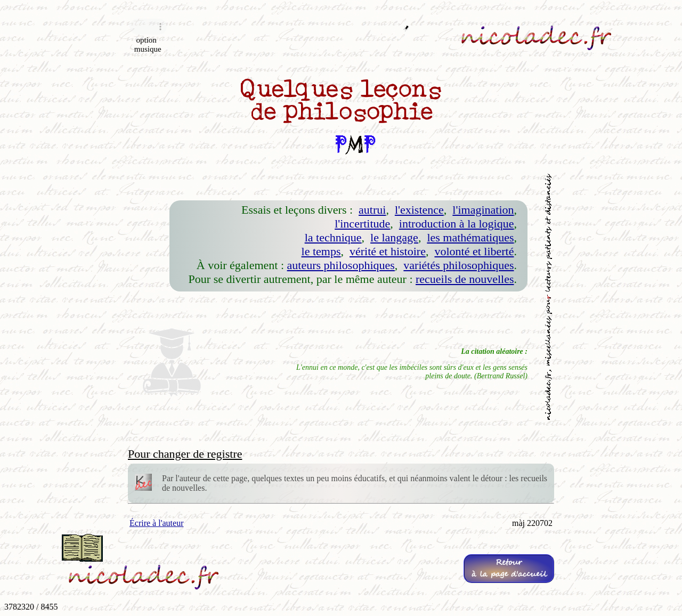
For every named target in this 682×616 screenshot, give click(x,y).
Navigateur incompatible (148, 27)
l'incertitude (362, 224)
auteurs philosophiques (341, 265)
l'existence (419, 210)
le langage (394, 237)
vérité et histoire (388, 251)
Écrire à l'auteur (156, 523)
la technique (333, 237)
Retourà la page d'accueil (509, 569)
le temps (321, 251)
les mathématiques (470, 237)
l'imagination (483, 210)
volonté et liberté (474, 251)
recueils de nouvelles (465, 279)
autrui (372, 210)
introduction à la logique (457, 224)
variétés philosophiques (458, 265)
